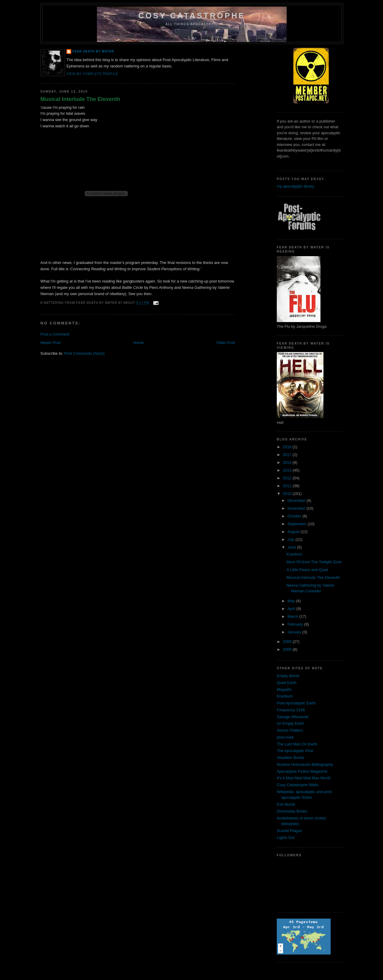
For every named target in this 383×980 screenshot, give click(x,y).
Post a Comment (55, 334)
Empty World (288, 676)
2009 (288, 642)
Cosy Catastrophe (192, 16)
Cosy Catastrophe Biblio (298, 785)
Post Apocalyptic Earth (296, 703)
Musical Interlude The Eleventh (80, 99)
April (292, 609)
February (296, 624)
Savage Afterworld (293, 717)
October (295, 516)
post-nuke (285, 737)
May (292, 601)
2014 (288, 462)
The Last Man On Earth (297, 744)
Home (139, 343)
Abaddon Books (291, 758)
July (292, 539)
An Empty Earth (290, 723)
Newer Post (50, 343)
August (294, 532)
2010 (288, 494)
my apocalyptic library (295, 186)
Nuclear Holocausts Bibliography (305, 764)
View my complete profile (92, 74)
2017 (288, 455)
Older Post (226, 343)
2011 (288, 486)
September (298, 524)
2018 (288, 447)
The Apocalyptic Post (295, 751)
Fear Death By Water (93, 51)
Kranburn (294, 554)
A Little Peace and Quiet (307, 570)
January (295, 632)
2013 (288, 470)
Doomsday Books (292, 811)
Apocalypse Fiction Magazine (302, 771)
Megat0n (284, 690)
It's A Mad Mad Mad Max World (304, 778)
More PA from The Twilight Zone (314, 562)
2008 (288, 649)
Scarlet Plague (289, 831)
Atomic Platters (290, 730)
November (297, 508)
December (297, 500)
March (294, 616)
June (292, 547)
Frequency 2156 (291, 710)
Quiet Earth (287, 683)
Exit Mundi (286, 804)
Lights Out (286, 838)
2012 (288, 478)
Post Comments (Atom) (85, 353)
